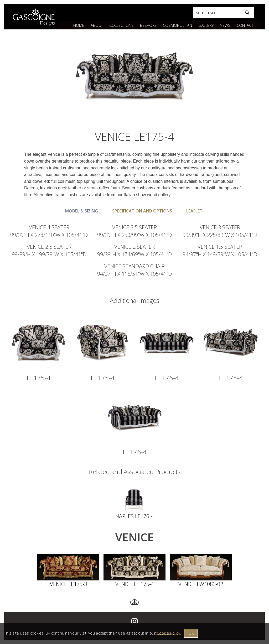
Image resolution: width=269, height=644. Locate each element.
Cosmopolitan (177, 25)
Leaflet (194, 211)
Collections (121, 25)
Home (79, 25)
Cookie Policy (168, 633)
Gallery (206, 25)
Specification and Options (142, 211)
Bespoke (148, 25)
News (225, 25)
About (97, 25)
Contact (245, 25)
